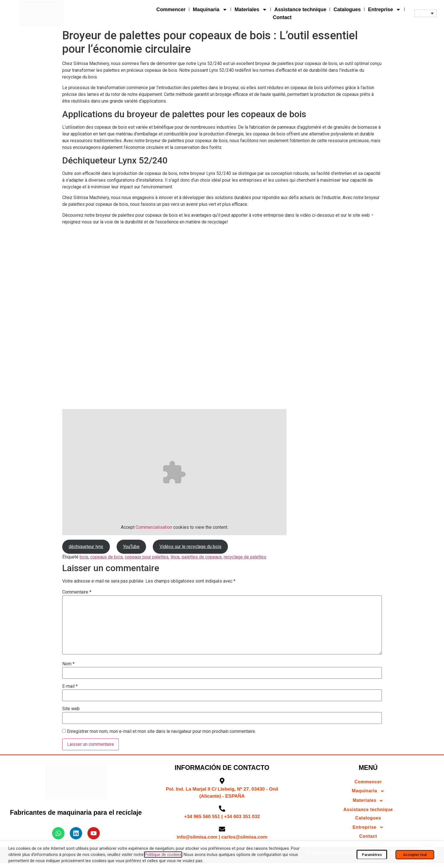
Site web (71, 709)
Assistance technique (300, 10)
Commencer (171, 10)
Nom (68, 664)
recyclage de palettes (245, 557)
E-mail (70, 686)
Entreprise (384, 10)
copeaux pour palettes (147, 557)
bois (84, 557)
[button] (426, 13)
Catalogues (347, 10)
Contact (282, 17)
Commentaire (77, 592)
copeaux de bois (107, 557)
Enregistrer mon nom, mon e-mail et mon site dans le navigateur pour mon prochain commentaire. (161, 731)
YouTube (131, 547)
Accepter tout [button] (415, 855)
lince (175, 557)
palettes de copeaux (202, 557)
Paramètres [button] (372, 855)
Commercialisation (154, 527)
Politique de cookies (163, 855)
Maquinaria (210, 10)
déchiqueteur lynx (86, 547)
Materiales (251, 10)
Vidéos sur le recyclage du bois (190, 547)
